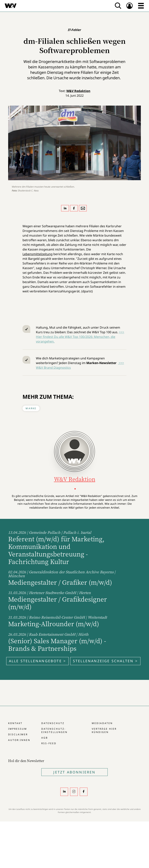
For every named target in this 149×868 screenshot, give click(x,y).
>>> (121, 363)
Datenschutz (53, 723)
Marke (31, 408)
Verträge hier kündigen (104, 730)
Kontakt (15, 723)
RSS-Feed (49, 743)
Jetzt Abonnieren (74, 772)
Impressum (18, 729)
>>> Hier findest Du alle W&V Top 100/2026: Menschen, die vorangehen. (80, 337)
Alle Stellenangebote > (37, 661)
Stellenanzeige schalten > (105, 661)
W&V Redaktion (78, 91)
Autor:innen (19, 740)
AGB (45, 738)
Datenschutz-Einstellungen (54, 730)
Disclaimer (18, 734)
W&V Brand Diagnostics (53, 368)
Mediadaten (102, 723)
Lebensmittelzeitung (38, 254)
